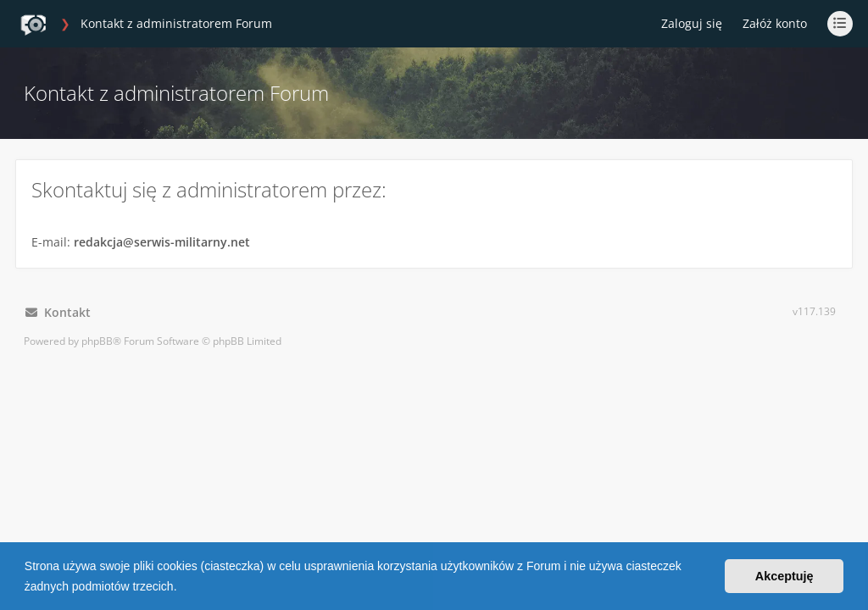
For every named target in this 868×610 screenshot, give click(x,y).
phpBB (97, 341)
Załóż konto (775, 23)
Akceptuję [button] (785, 576)
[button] (182, 588)
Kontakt (58, 312)
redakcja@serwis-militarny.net (162, 242)
